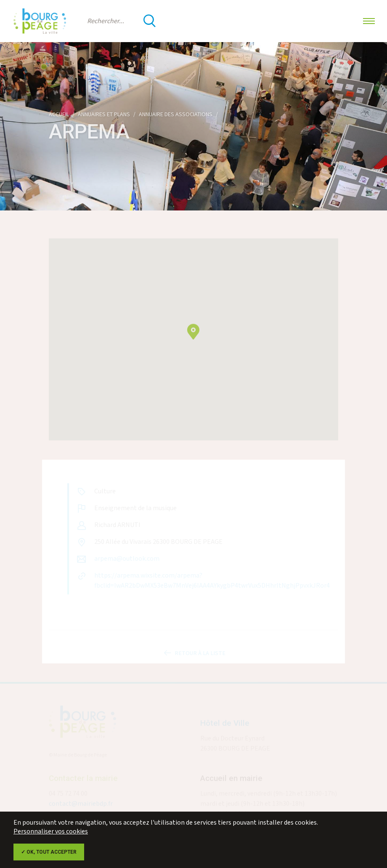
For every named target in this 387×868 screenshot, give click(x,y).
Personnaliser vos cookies (51, 832)
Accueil (59, 114)
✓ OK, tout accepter (49, 852)
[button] (193, 336)
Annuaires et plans (104, 114)
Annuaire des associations (176, 114)
